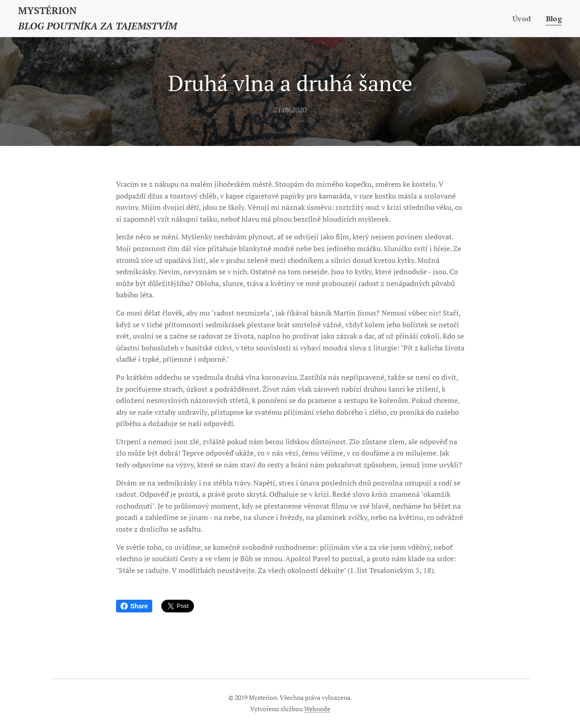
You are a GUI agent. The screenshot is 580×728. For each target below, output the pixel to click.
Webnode (317, 709)
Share (134, 606)
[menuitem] (523, 19)
